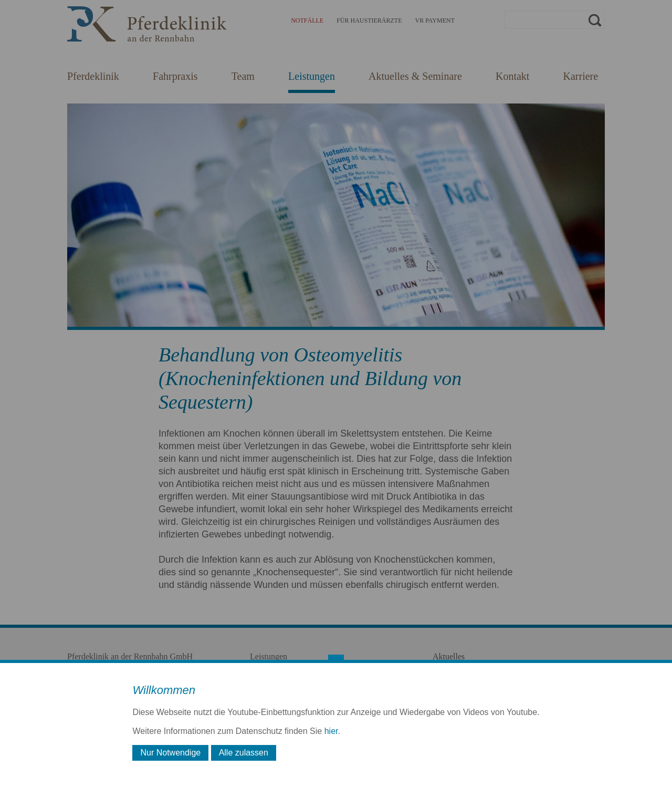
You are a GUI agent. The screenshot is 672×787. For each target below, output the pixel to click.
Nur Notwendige (170, 753)
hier (331, 731)
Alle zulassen (244, 753)
